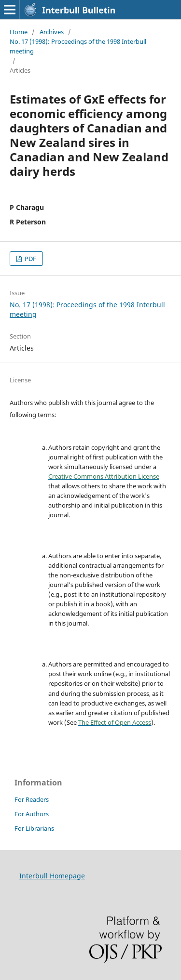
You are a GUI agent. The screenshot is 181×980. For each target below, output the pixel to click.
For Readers (32, 799)
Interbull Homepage (52, 876)
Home (19, 32)
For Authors (32, 814)
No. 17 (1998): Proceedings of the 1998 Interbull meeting (78, 46)
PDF (30, 259)
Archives (52, 32)
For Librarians (34, 828)
